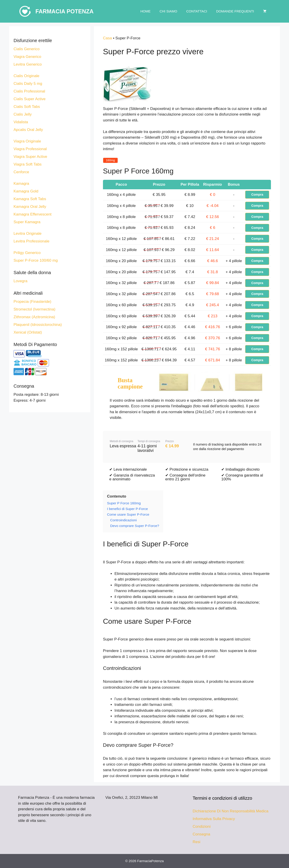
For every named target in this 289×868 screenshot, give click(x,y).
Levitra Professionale (31, 241)
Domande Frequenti (235, 11)
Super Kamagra (27, 222)
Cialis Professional (29, 91)
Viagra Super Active (30, 157)
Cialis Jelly (23, 114)
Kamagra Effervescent (33, 214)
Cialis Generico (27, 49)
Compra (257, 194)
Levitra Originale (28, 234)
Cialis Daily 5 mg (28, 84)
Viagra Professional (30, 149)
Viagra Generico (27, 57)
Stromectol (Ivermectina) (34, 309)
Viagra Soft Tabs (28, 164)
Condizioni (202, 826)
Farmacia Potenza (64, 11)
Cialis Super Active (30, 99)
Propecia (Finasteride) (32, 302)
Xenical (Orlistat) (28, 332)
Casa (107, 38)
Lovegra (20, 281)
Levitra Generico (28, 64)
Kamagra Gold (26, 191)
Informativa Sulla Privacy (214, 819)
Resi (196, 842)
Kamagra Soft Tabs (30, 199)
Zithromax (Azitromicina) (34, 317)
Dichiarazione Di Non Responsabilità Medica (230, 811)
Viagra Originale (27, 141)
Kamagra (21, 184)
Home (146, 11)
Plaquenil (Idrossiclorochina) (38, 325)
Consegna (201, 834)
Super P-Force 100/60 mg (36, 260)
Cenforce (21, 172)
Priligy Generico (27, 253)
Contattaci (197, 11)
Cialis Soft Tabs (27, 107)
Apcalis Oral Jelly (28, 130)
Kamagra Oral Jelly (30, 207)
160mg (110, 160)
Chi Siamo (168, 11)
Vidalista (21, 122)
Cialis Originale (26, 76)
